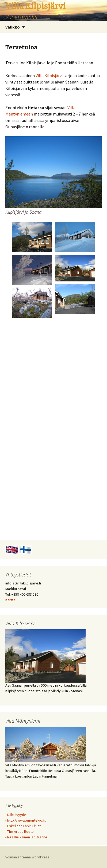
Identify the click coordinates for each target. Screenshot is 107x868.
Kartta (10, 600)
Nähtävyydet (17, 815)
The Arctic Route (20, 831)
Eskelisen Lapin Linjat (24, 826)
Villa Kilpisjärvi (49, 75)
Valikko (13, 27)
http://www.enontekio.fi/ (27, 820)
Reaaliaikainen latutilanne (27, 837)
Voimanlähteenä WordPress (27, 857)
